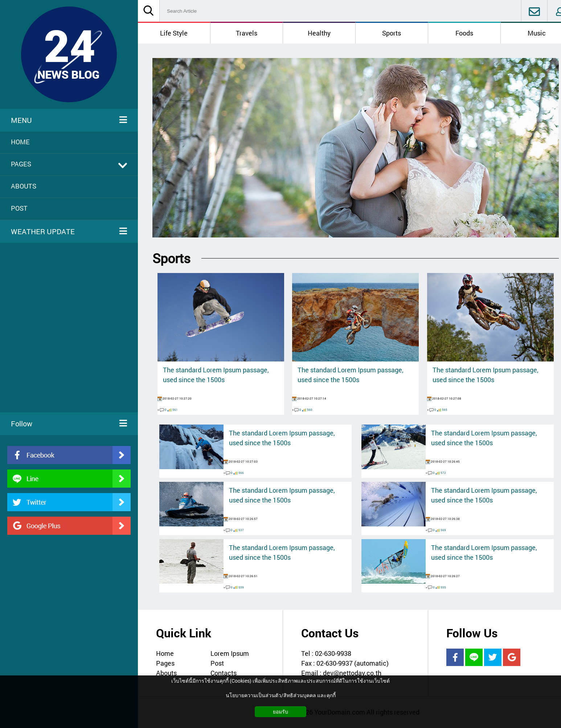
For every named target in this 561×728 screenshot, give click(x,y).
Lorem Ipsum (230, 653)
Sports (392, 33)
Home (165, 653)
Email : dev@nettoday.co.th (341, 673)
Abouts (166, 673)
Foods (464, 33)
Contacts (224, 673)
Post (217, 663)
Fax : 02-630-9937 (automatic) (345, 663)
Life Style (174, 33)
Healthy (319, 33)
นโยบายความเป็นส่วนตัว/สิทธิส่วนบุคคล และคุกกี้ (281, 695)
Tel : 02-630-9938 (326, 653)
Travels (247, 33)
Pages (165, 663)
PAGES (69, 164)
